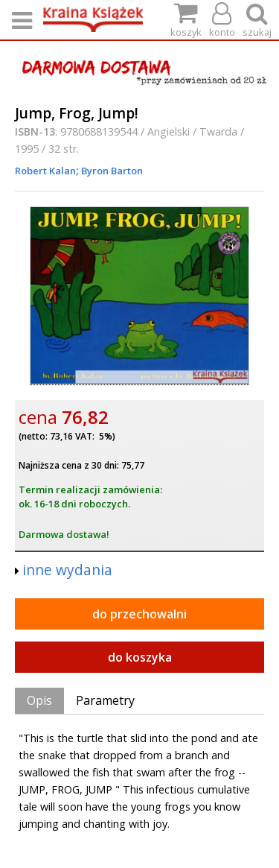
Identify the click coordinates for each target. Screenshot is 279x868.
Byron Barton (111, 171)
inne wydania (67, 570)
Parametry (105, 700)
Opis (39, 700)
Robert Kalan (45, 171)
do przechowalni (139, 614)
